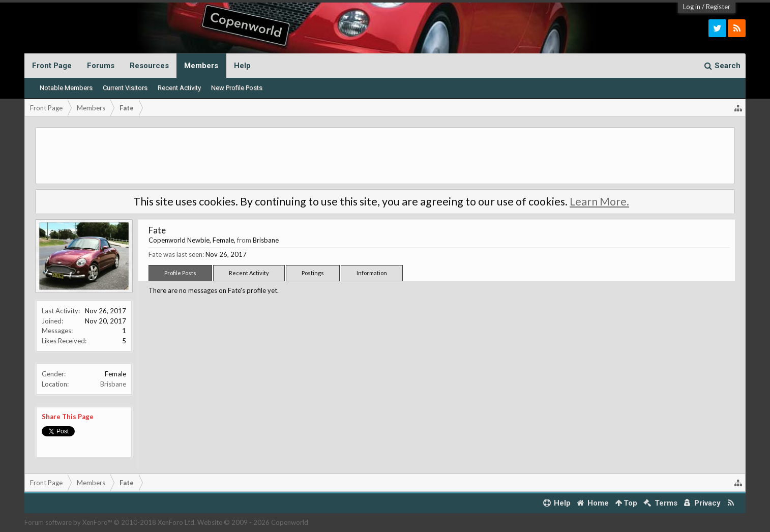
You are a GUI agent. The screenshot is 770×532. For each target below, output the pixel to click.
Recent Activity (179, 88)
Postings (313, 273)
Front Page (52, 66)
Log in (692, 7)
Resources (149, 66)
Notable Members (66, 88)
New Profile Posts (237, 88)
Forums (101, 66)
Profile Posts (180, 273)
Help (242, 66)
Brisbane (113, 384)
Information (372, 273)
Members (201, 66)
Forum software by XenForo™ (110, 522)
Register (718, 7)
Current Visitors (125, 88)
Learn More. (599, 201)
